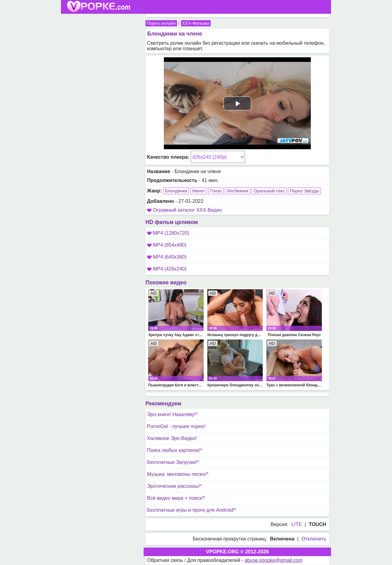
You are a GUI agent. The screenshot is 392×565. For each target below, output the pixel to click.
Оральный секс (269, 191)
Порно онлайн (161, 23)
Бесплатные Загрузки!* (173, 462)
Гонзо (216, 191)
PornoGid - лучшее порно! (176, 426)
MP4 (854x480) (167, 245)
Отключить (314, 539)
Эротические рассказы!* (174, 486)
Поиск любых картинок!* (175, 450)
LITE (297, 524)
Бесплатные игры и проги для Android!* (192, 510)
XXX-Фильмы (196, 23)
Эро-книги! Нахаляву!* (172, 414)
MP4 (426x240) (167, 269)
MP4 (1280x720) (168, 233)
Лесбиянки (237, 191)
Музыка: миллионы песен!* (178, 474)
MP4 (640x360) (167, 257)
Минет (199, 191)
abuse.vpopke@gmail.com (274, 560)
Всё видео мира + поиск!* (176, 498)
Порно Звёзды (304, 191)
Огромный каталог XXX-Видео (187, 210)
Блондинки (176, 191)
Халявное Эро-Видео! (172, 438)
